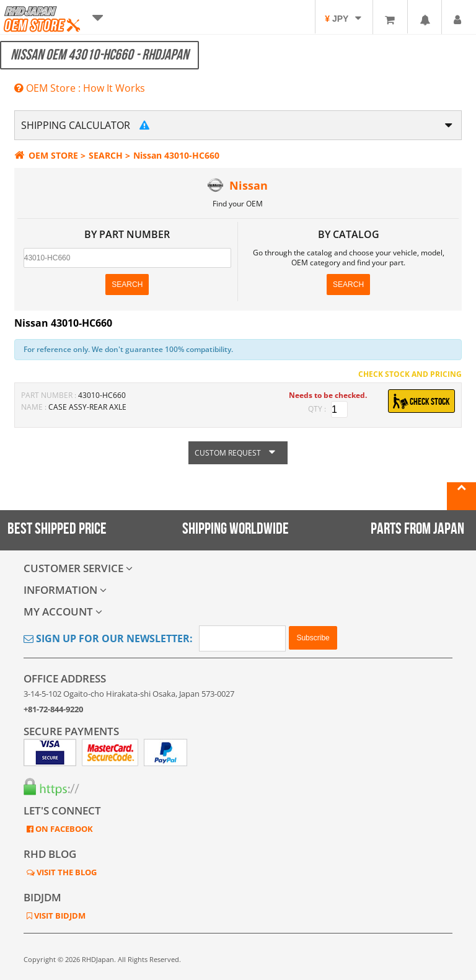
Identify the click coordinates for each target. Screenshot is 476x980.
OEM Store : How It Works (80, 88)
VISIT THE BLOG (66, 872)
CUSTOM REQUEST (238, 453)
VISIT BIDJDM (59, 916)
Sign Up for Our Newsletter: (108, 638)
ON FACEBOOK (63, 829)
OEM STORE (46, 155)
